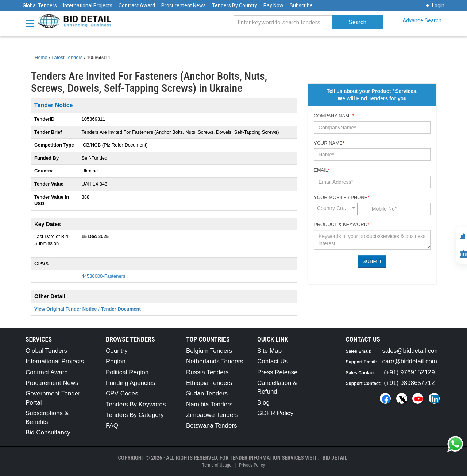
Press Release (277, 372)
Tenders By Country (235, 5)
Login (435, 5)
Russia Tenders (207, 372)
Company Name (334, 116)
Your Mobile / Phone (341, 197)
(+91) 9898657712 (409, 383)
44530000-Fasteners (104, 276)
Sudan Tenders (207, 393)
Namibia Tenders (209, 404)
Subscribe (301, 5)
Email (322, 170)
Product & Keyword (341, 224)
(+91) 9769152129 (409, 372)
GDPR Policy (275, 413)
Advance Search (422, 20)
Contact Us (273, 361)
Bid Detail (335, 458)
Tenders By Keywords (136, 404)
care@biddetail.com (410, 361)
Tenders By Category (135, 415)
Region (116, 361)
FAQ (112, 426)
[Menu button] (32, 23)
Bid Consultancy (48, 432)
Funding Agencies (130, 383)
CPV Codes (122, 393)
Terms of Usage (217, 465)
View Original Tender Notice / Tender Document (88, 309)
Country (117, 351)
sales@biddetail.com (411, 351)
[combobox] (336, 209)
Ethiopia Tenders (209, 383)
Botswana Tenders (212, 426)
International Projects (88, 5)
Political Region (127, 372)
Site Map (269, 351)
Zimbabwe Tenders (212, 415)
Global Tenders (40, 5)
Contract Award (137, 5)
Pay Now (273, 5)
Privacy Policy (252, 465)
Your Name (329, 143)
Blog (263, 403)
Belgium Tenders (209, 351)
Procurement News (184, 5)
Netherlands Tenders (215, 361)
